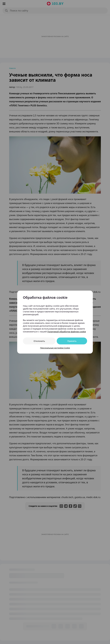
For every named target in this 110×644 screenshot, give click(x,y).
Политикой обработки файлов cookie (67, 332)
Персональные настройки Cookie (55, 348)
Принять (72, 341)
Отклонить (39, 341)
